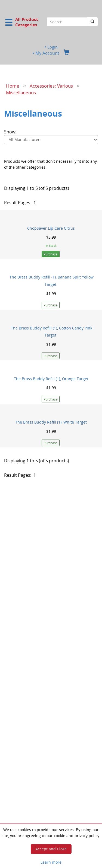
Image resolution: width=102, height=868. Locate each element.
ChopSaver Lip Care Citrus (51, 228)
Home (13, 86)
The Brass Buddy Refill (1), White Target (51, 422)
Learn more (51, 862)
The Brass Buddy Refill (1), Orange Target (51, 379)
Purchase (51, 254)
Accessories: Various (51, 86)
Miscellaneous (21, 92)
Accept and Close (51, 849)
